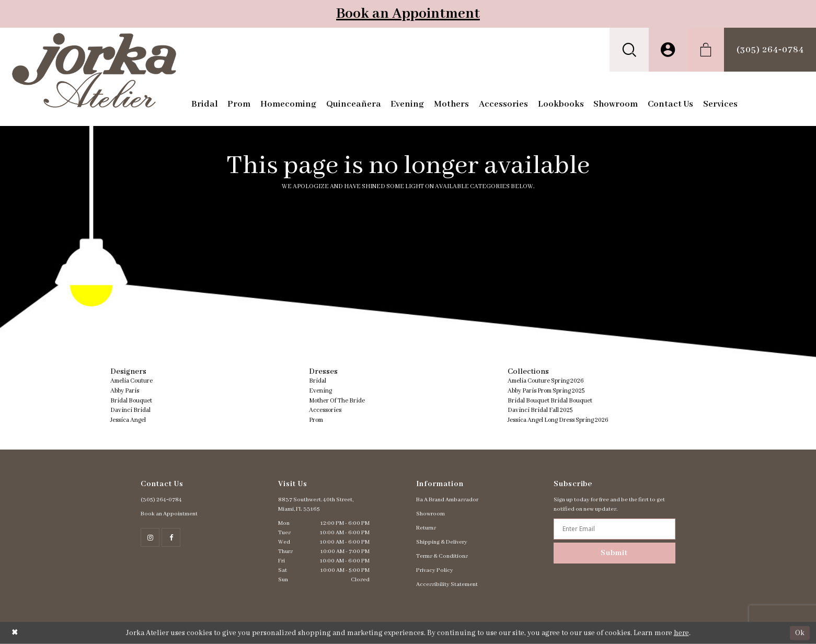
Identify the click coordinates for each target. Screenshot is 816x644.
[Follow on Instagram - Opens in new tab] (150, 537)
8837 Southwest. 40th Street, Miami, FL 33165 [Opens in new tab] (316, 504)
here (681, 633)
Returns (426, 528)
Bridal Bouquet (131, 401)
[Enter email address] (614, 529)
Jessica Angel (128, 420)
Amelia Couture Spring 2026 (546, 381)
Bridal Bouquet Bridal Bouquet (550, 401)
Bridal (318, 381)
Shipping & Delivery (442, 542)
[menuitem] (629, 50)
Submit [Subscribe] (614, 553)
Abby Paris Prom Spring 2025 (546, 391)
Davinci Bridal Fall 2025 (540, 410)
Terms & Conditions (442, 556)
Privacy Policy (435, 570)
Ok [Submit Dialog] (800, 632)
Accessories (325, 410)
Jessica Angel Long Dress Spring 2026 (558, 420)
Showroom (430, 514)
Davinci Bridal (130, 410)
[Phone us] (770, 50)
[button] (629, 50)
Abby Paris (125, 391)
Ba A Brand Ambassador (447, 500)
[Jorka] (94, 70)
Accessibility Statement (447, 584)
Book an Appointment (408, 14)
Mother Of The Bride (337, 401)
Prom (316, 420)
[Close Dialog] (15, 633)
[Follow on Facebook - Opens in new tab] (171, 537)
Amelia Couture (131, 381)
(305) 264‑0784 (161, 500)
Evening (320, 391)
